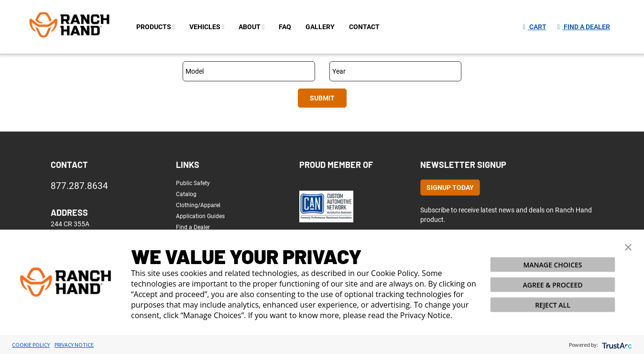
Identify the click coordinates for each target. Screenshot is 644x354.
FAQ (285, 27)
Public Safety (193, 183)
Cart (535, 27)
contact (364, 27)
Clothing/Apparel (198, 205)
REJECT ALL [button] (553, 305)
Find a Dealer (584, 27)
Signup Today (450, 188)
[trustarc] (616, 345)
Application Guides (200, 216)
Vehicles (207, 27)
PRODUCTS (156, 27)
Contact (69, 165)
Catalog (186, 194)
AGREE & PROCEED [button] (553, 285)
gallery (320, 27)
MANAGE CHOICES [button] (552, 265)
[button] (628, 246)
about (251, 27)
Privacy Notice (74, 345)
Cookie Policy (31, 345)
